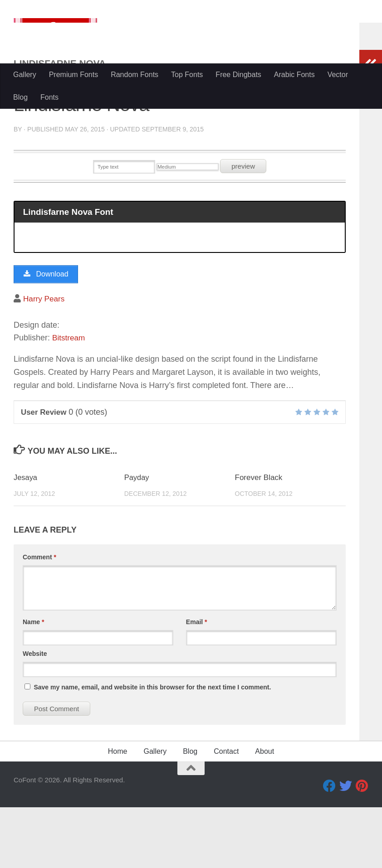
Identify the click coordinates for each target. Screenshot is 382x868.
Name (33, 683)
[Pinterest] (362, 847)
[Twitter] (346, 847)
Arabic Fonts (294, 75)
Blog (20, 97)
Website (35, 714)
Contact (226, 812)
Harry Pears (45, 359)
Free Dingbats (238, 75)
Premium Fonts (73, 75)
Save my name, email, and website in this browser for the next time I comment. (152, 748)
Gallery (25, 75)
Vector (338, 75)
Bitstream (69, 399)
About (264, 812)
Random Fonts (135, 75)
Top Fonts (187, 75)
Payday (137, 539)
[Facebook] (329, 847)
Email (197, 683)
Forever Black (259, 539)
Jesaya (26, 539)
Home (118, 812)
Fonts (49, 97)
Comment (39, 618)
